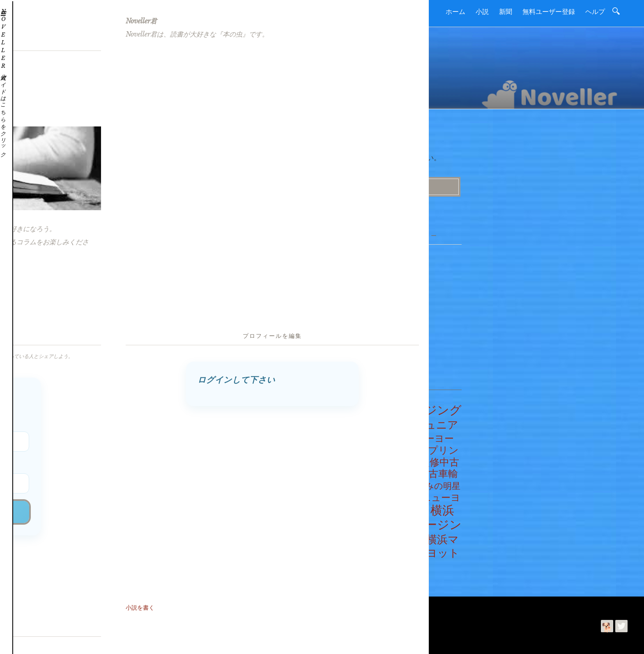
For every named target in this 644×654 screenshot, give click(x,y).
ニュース (345, 312)
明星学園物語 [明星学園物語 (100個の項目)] (403, 508)
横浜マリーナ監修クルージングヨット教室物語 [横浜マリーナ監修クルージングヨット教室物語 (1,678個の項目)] (395, 521)
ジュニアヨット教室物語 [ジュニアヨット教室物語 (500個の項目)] (393, 428)
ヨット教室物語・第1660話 (218, 262)
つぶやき (339, 264)
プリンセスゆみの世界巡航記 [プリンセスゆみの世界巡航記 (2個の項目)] (397, 449)
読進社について (52, 604)
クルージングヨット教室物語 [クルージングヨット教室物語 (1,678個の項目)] (395, 414)
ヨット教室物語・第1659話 (218, 275)
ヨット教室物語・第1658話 (218, 287)
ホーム (455, 11)
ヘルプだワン (345, 276)
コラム (342, 324)
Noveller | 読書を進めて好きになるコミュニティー (158, 625)
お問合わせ (92, 604)
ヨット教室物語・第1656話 (218, 311)
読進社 (48, 641)
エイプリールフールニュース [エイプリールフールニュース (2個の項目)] (357, 409)
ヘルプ (595, 11)
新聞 (506, 11)
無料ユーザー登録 (549, 11)
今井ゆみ (89, 641)
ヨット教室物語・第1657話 (217, 299)
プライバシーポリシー (170, 604)
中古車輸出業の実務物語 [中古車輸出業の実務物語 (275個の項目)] (393, 476)
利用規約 (124, 604)
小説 (482, 11)
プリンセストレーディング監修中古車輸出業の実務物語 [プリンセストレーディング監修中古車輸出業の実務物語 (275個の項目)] (393, 458)
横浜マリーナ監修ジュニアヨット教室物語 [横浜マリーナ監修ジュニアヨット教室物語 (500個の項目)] (394, 549)
